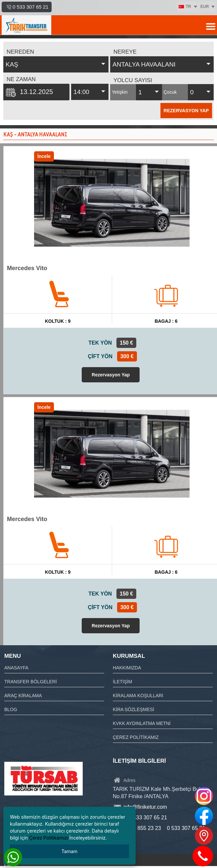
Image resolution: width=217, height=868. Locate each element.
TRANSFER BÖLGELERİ (31, 682)
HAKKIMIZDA (127, 668)
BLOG (11, 709)
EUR (205, 7)
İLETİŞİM (122, 682)
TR (185, 7)
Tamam (69, 851)
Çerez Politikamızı (48, 838)
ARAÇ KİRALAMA (23, 696)
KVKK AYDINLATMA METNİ (142, 723)
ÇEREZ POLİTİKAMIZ (136, 737)
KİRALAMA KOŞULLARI (138, 696)
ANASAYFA (16, 668)
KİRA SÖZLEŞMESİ (133, 709)
